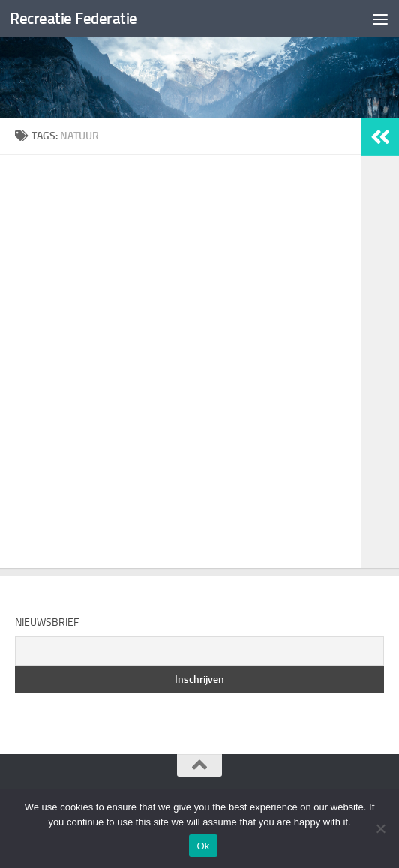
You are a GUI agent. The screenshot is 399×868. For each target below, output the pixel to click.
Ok (203, 846)
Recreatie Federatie (73, 18)
